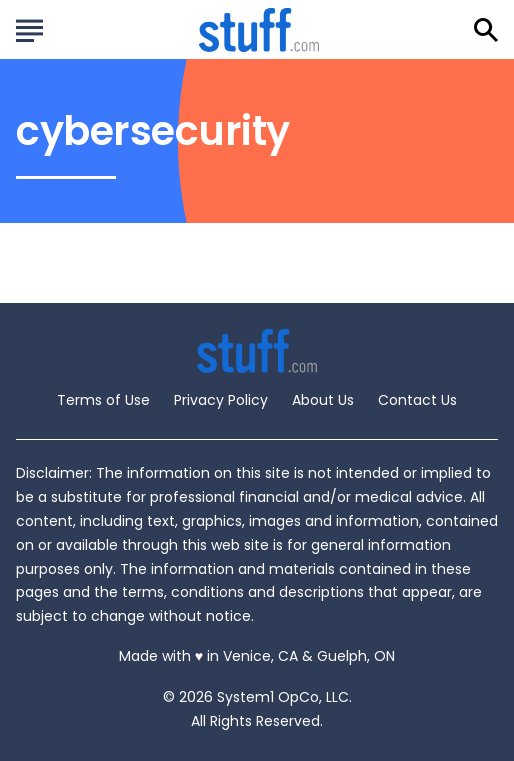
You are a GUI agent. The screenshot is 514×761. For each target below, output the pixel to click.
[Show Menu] (29, 28)
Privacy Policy (221, 400)
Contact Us (417, 400)
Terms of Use (103, 400)
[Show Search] (486, 30)
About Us (323, 400)
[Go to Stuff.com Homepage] (259, 29)
